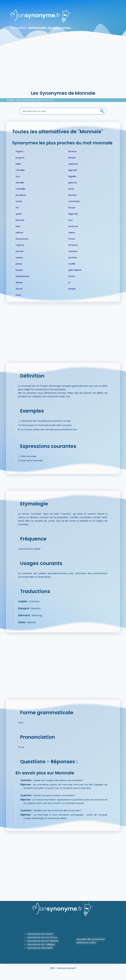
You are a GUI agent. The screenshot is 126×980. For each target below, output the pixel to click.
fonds (72, 239)
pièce (19, 264)
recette (73, 257)
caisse (19, 257)
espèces (73, 164)
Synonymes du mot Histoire (43, 941)
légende (73, 214)
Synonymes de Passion (40, 934)
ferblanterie (22, 276)
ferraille (20, 183)
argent (20, 151)
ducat (19, 289)
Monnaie (49, 100)
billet (18, 164)
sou (18, 176)
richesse (73, 245)
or (69, 282)
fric (17, 207)
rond (18, 295)
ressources (22, 239)
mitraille (20, 170)
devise (72, 158)
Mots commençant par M (30, 100)
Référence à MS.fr (86, 943)
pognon (20, 158)
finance (73, 151)
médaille (21, 189)
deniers (72, 195)
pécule (20, 251)
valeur (72, 232)
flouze (72, 207)
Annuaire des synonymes (91, 939)
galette (73, 183)
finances (73, 226)
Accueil (11, 100)
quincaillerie (75, 270)
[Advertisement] (63, 67)
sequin (72, 289)
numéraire (74, 201)
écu (70, 220)
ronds (19, 201)
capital (20, 245)
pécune (20, 220)
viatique (73, 251)
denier (19, 282)
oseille (72, 264)
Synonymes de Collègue (41, 944)
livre (18, 226)
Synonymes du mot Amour (42, 937)
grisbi (19, 214)
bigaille (72, 176)
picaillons (21, 195)
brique (19, 270)
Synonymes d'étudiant (40, 948)
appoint (73, 170)
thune (72, 276)
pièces (20, 232)
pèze (71, 189)
